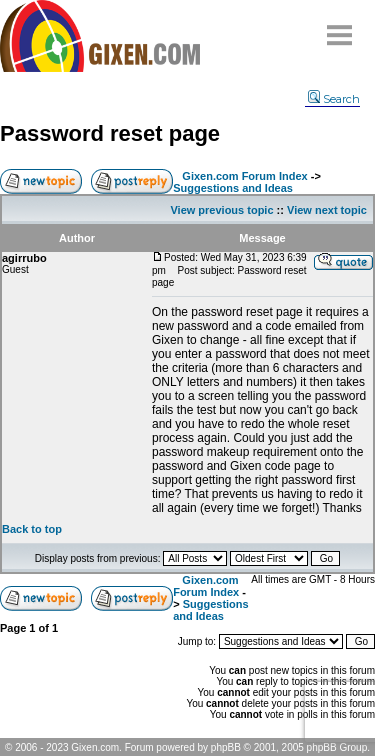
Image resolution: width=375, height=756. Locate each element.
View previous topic (221, 210)
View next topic (327, 210)
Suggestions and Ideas (233, 188)
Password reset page (110, 133)
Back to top (32, 529)
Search (334, 99)
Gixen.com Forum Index (244, 176)
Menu (340, 27)
